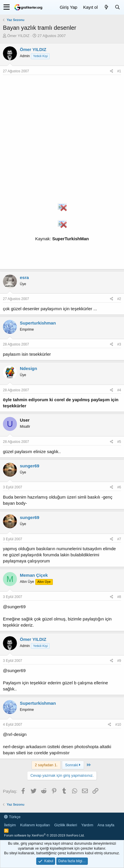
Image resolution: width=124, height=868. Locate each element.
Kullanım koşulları (35, 825)
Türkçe (12, 817)
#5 (119, 442)
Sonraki (73, 765)
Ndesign (28, 368)
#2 (119, 299)
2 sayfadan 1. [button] (46, 765)
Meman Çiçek (34, 575)
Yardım (87, 825)
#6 (119, 487)
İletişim (10, 825)
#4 (119, 390)
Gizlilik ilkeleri (66, 825)
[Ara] (117, 7)
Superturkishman (38, 323)
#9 (119, 661)
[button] (7, 7)
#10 (118, 725)
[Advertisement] (62, 140)
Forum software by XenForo (44, 835)
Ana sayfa (106, 825)
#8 (119, 597)
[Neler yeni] (106, 7)
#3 (119, 344)
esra (24, 277)
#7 (119, 539)
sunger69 (30, 466)
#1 (119, 71)
